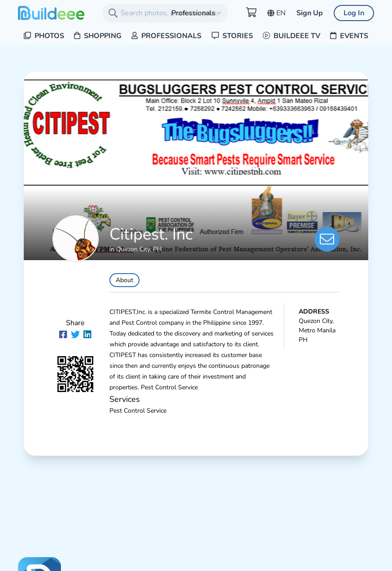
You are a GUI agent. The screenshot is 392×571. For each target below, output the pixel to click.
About (124, 280)
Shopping (98, 36)
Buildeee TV (292, 36)
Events (349, 36)
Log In (354, 13)
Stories (232, 36)
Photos (44, 36)
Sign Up (310, 13)
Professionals (166, 36)
